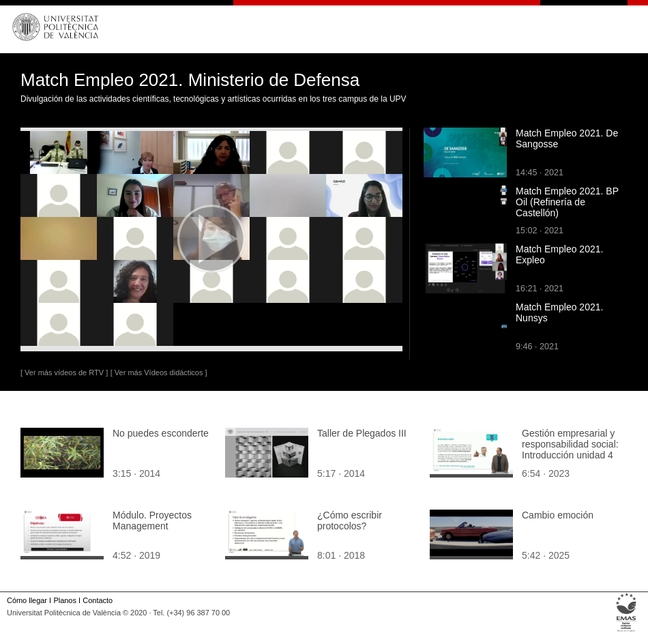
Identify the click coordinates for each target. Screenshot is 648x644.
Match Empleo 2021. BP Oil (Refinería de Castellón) (567, 202)
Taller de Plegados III (362, 433)
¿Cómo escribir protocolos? (350, 521)
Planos (64, 600)
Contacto (98, 600)
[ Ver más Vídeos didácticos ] (159, 372)
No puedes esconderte (161, 433)
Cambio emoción (558, 515)
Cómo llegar (27, 600)
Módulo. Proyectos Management (152, 521)
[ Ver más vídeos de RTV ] (64, 372)
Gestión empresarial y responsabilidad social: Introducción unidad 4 (570, 444)
